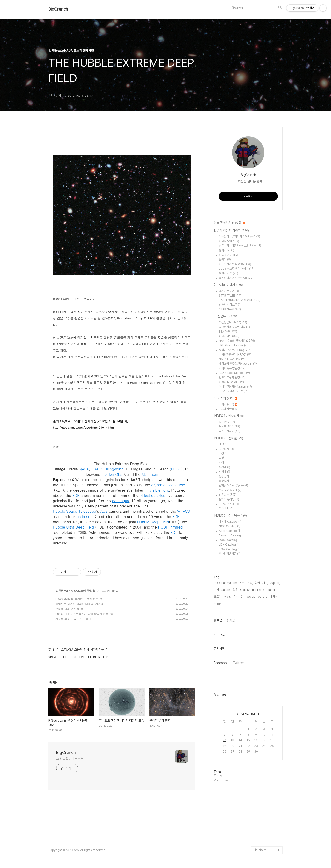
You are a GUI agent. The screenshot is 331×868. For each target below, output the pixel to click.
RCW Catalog (230, 549)
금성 (223, 458)
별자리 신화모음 (230, 305)
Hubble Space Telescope (74, 511)
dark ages (120, 501)
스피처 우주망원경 (232, 368)
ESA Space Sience (234, 373)
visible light (159, 490)
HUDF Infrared (170, 527)
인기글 (231, 621)
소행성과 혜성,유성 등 (233, 486)
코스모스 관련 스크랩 (234, 391)
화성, (258, 583)
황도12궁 (227, 422)
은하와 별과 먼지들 (67, 609)
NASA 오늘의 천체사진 (83, 591)
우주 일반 (226, 508)
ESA (95, 469)
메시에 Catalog (230, 522)
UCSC (176, 469)
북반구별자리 (229, 427)
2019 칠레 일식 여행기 (235, 264)
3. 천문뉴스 (62, 591)
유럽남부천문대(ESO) (235, 350)
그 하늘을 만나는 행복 (70, 759)
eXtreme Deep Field (168, 485)
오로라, (218, 597)
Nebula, (251, 597)
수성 (223, 453)
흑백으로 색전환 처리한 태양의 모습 (78, 604)
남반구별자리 (230, 431)
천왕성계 (226, 476)
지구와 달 (226, 449)
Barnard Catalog (232, 535)
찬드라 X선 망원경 (232, 377)
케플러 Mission (231, 382)
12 (225, 740)
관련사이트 (260, 850)
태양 (223, 444)
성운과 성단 (228, 495)
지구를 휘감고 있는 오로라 (72, 619)
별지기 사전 (228, 273)
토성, (217, 590)
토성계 (224, 472)
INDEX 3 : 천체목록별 (230, 516)
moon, (218, 604)
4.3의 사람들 (229, 409)
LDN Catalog (229, 545)
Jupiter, (275, 583)
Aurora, (263, 597)
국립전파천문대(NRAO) (236, 354)
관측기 (225, 259)
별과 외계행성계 (230, 490)
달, (243, 597)
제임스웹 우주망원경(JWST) (239, 364)
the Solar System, (226, 583)
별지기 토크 (228, 250)
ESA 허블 (228, 332)
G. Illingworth (112, 469)
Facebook (221, 663)
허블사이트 (229, 336)
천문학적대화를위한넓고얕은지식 (240, 246)
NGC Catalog (230, 526)
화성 (223, 463)
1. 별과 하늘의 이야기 (231, 231)
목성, (250, 583)
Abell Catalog (230, 531)
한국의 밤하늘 (229, 241)
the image (84, 517)
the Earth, (258, 590)
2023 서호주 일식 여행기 (237, 269)
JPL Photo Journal (235, 345)
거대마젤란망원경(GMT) (235, 387)
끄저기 (228, 404)
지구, (265, 583)
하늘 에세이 (228, 255)
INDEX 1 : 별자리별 (230, 416)
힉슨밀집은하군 (230, 554)
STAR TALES (231, 295)
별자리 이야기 (229, 291)
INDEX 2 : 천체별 (228, 438)
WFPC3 (184, 511)
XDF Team (151, 474)
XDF (76, 495)
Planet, (271, 590)
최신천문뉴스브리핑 (233, 322)
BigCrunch (58, 9)
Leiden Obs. (113, 474)
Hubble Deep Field (153, 522)
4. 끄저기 (225, 398)
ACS (104, 511)
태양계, (274, 597)
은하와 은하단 (229, 499)
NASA (84, 469)
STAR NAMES (230, 309)
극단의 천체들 (229, 504)
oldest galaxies (152, 495)
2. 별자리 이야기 (228, 285)
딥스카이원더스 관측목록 (236, 278)
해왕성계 (226, 481)
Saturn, (226, 590)
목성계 (224, 467)
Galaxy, (245, 590)
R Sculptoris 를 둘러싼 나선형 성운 (77, 599)
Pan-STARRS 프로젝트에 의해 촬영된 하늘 (82, 614)
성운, (235, 590)
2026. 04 (248, 714)
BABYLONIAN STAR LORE (240, 300)
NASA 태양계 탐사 (233, 359)
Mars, (228, 597)
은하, (236, 597)
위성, (242, 583)
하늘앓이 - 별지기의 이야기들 (239, 237)
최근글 (218, 621)
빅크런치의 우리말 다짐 (234, 327)
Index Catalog (230, 540)
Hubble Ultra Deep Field (73, 527)
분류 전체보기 (229, 223)
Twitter (238, 663)
